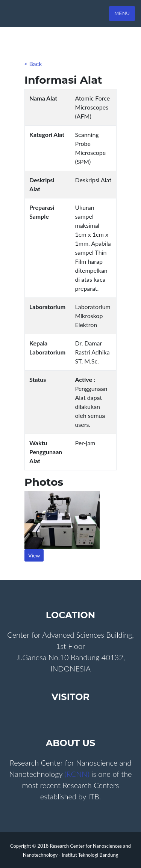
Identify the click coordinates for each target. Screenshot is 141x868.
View (34, 555)
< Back (33, 64)
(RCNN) (78, 774)
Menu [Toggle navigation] (122, 13)
